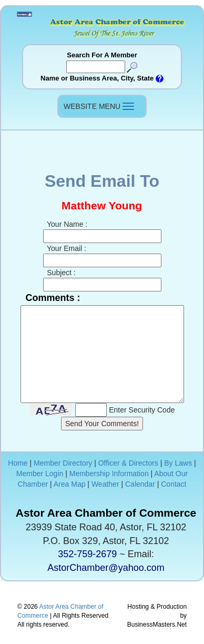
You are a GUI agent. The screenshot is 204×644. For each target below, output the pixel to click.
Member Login (40, 474)
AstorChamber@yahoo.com (106, 568)
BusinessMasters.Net (157, 625)
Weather (105, 484)
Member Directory (63, 463)
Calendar (140, 484)
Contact (174, 484)
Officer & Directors (128, 463)
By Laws (178, 463)
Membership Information (109, 474)
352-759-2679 (87, 554)
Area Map (70, 484)
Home (18, 463)
